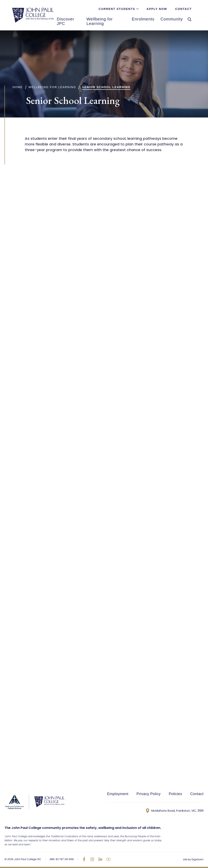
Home (18, 87)
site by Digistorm (193, 859)
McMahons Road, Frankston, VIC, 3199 (175, 811)
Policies (175, 794)
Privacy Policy (149, 794)
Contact (197, 794)
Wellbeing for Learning (52, 87)
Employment (118, 794)
